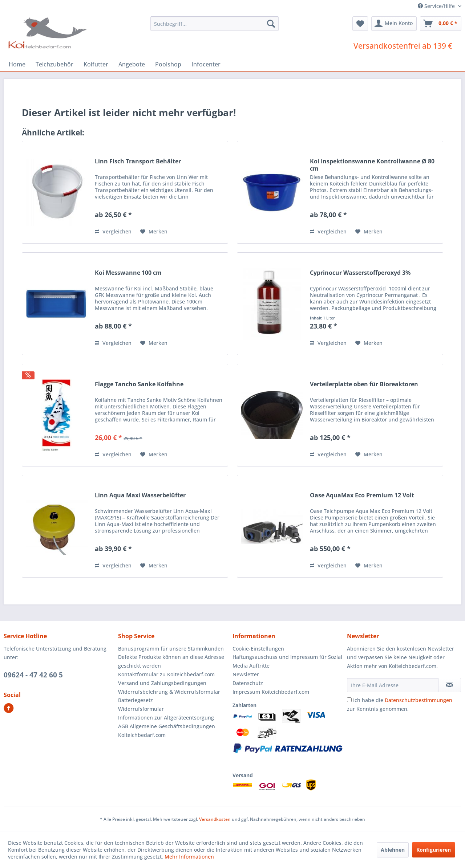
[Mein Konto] (394, 24)
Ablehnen (393, 850)
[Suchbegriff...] (215, 24)
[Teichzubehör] (54, 64)
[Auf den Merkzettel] (154, 232)
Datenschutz (248, 683)
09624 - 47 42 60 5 (33, 675)
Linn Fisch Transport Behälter (138, 161)
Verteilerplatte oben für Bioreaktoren (364, 384)
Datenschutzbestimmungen (418, 700)
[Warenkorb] (441, 24)
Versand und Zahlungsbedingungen (162, 683)
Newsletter (246, 674)
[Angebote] (132, 64)
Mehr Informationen (189, 857)
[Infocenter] (206, 64)
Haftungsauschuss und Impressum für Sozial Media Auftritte (287, 661)
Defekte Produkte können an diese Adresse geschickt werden (171, 661)
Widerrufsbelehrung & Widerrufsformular (169, 692)
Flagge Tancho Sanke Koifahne (139, 384)
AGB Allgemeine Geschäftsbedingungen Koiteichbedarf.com (167, 731)
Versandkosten (215, 819)
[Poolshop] (168, 64)
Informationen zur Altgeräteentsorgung (166, 718)
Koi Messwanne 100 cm (128, 273)
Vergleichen (113, 231)
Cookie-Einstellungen (258, 649)
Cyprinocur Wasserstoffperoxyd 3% (360, 273)
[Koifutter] (96, 64)
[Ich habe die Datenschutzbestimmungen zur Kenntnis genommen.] (349, 700)
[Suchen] (271, 24)
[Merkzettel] (360, 24)
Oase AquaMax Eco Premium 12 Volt (362, 495)
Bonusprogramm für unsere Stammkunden (171, 649)
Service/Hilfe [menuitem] (437, 6)
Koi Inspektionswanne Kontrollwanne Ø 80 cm (372, 165)
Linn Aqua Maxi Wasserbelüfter (140, 495)
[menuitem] (215, 24)
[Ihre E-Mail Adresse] (393, 685)
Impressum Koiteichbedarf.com (271, 692)
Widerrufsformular (141, 709)
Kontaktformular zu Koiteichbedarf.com (166, 674)
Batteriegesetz (136, 700)
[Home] (17, 64)
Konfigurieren (434, 850)
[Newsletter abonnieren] (450, 685)
